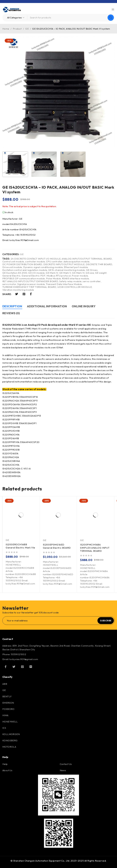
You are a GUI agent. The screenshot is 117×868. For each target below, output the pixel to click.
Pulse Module (54, 279)
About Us (7, 770)
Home (6, 29)
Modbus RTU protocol (59, 276)
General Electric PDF (34, 276)
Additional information (47, 306)
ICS (4, 728)
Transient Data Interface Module (64, 284)
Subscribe (106, 621)
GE (27, 29)
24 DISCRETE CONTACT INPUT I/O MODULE (36, 259)
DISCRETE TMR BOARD (99, 264)
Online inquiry (84, 306)
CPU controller (54, 262)
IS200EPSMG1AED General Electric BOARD (57, 546)
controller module (35, 262)
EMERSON (8, 703)
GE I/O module (36, 273)
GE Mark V (65, 273)
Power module (80, 276)
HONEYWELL (10, 722)
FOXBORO (8, 709)
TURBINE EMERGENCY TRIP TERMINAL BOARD (29, 287)
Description (12, 306)
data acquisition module (76, 262)
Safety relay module (70, 281)
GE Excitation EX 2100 (15, 273)
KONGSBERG (10, 740)
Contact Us (66, 764)
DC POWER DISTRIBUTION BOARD (22, 264)
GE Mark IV (52, 273)
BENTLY (7, 696)
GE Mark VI (78, 273)
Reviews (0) (11, 313)
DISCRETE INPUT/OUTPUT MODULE (64, 264)
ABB (5, 684)
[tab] (12, 307)
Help (5, 764)
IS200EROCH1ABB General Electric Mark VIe (20, 546)
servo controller (92, 281)
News (63, 770)
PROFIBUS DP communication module (24, 279)
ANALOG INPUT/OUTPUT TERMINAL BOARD (87, 259)
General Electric (11, 276)
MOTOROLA (9, 747)
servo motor (9, 284)
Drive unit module (12, 267)
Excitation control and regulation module (25, 270)
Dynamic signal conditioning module (43, 267)
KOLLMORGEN (11, 734)
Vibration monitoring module (18, 290)
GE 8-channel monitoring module (67, 270)
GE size (90, 273)
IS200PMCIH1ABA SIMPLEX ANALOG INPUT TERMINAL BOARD (95, 548)
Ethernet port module (76, 267)
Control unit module (13, 262)
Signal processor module (31, 284)
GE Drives (92, 270)
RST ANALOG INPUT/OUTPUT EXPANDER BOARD (30, 281)
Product (17, 29)
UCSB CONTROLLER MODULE (75, 287)
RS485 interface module (75, 279)
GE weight (101, 273)
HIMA (5, 715)
